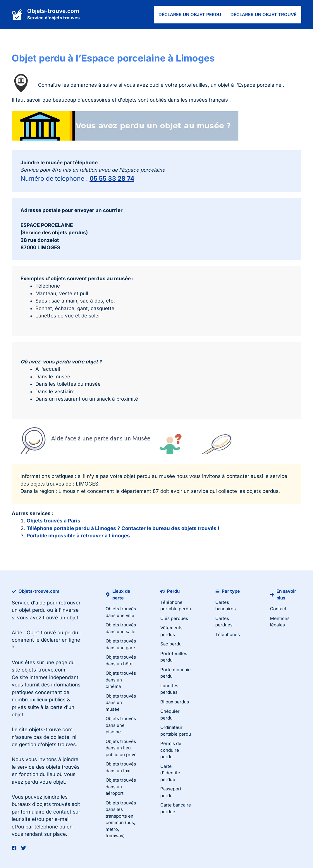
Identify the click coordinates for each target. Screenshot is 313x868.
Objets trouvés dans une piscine (121, 725)
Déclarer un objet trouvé (264, 14)
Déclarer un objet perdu (190, 14)
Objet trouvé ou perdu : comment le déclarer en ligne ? (46, 640)
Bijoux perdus (175, 702)
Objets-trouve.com (53, 11)
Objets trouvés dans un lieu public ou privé (121, 748)
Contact (278, 609)
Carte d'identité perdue (170, 773)
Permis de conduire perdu (171, 750)
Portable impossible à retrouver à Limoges (78, 536)
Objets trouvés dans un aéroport (121, 787)
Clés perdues (174, 618)
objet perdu (32, 610)
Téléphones (228, 634)
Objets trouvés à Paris (54, 521)
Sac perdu (171, 644)
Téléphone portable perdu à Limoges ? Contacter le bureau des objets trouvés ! (123, 528)
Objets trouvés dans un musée (121, 703)
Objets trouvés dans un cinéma (121, 680)
